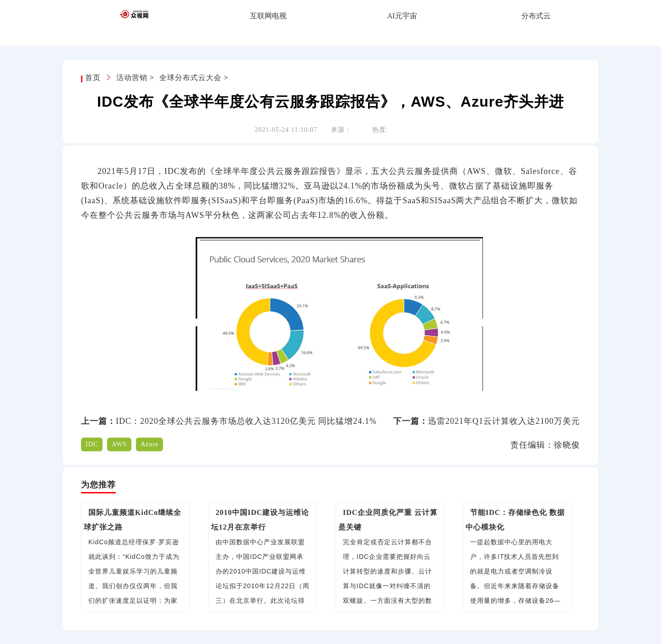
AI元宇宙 (402, 16)
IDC (92, 444)
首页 (94, 78)
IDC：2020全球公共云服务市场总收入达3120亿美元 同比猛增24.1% (246, 421)
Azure (149, 444)
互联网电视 (268, 16)
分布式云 (536, 16)
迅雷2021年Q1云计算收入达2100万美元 (504, 421)
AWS (119, 444)
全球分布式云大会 (190, 78)
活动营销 (132, 78)
